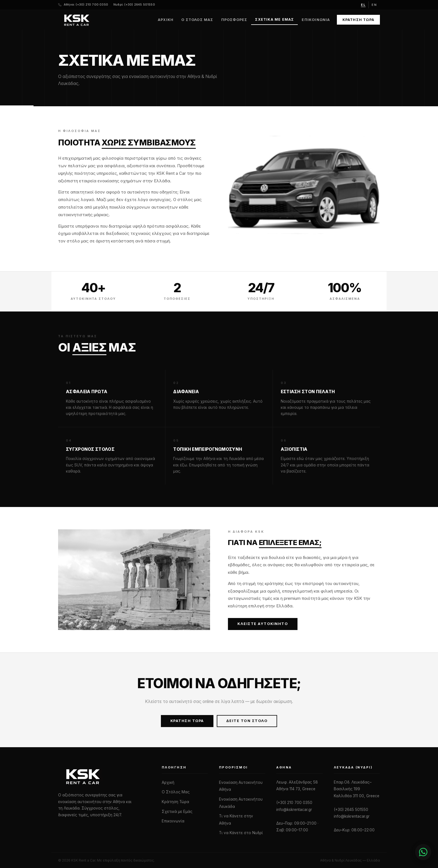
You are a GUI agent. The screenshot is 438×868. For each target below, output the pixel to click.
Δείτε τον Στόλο (247, 721)
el (363, 5)
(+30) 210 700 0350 (294, 803)
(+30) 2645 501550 (351, 810)
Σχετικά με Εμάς (274, 19)
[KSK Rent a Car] (104, 776)
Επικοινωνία (316, 20)
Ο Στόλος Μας (197, 20)
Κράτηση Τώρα (358, 20)
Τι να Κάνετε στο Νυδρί (241, 833)
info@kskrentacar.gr (294, 810)
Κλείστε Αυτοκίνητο (263, 624)
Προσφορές (234, 20)
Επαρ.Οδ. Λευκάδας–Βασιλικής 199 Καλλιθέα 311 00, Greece (357, 789)
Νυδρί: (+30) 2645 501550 (134, 5)
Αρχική (166, 20)
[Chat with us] (407, 852)
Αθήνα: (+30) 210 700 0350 (86, 5)
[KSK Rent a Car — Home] (76, 20)
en (374, 5)
